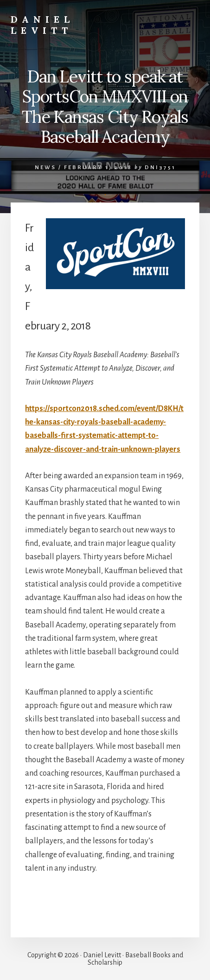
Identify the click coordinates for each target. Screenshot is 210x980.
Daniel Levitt (42, 25)
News (45, 168)
